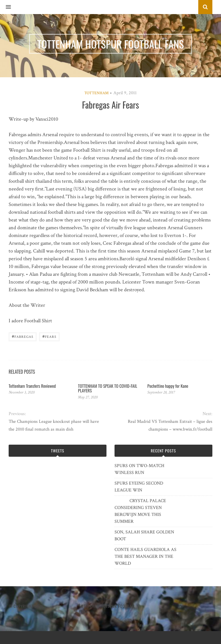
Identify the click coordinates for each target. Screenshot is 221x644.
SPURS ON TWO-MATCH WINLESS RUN (139, 469)
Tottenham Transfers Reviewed (32, 386)
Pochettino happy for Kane (168, 386)
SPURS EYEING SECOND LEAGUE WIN (139, 487)
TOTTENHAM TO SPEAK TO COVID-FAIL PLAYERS (108, 388)
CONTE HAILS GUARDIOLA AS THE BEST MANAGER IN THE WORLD (145, 557)
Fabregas (23, 336)
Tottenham (96, 93)
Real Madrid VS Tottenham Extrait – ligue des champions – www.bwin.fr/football (170, 425)
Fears (49, 336)
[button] (5, 7)
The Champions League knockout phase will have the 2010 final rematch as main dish (54, 425)
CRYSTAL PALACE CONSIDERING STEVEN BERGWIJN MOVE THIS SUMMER (140, 511)
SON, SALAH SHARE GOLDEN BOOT (144, 536)
